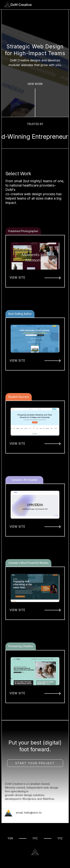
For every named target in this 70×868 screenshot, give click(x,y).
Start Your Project (35, 763)
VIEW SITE (17, 277)
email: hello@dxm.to (29, 813)
